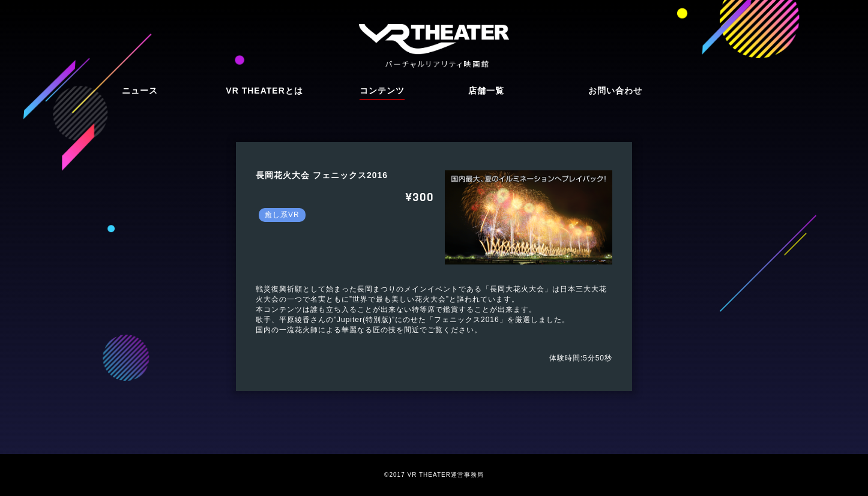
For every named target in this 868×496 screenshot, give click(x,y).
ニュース (140, 91)
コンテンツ (382, 91)
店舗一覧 (486, 91)
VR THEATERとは (264, 91)
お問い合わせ (615, 91)
